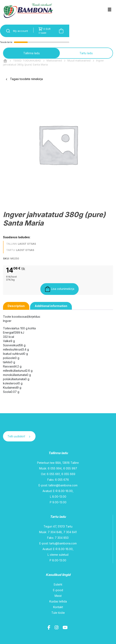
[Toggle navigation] (110, 10)
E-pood (58, 590)
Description (16, 306)
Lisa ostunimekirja (60, 289)
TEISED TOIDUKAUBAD (27, 60)
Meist (58, 596)
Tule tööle (58, 613)
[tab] (16, 306)
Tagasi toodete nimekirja (24, 79)
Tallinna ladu (32, 53)
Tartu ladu (86, 53)
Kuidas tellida (58, 601)
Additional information (51, 306)
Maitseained (54, 60)
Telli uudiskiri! (19, 436)
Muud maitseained (79, 60)
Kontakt (58, 607)
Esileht (58, 584)
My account (20, 31)
